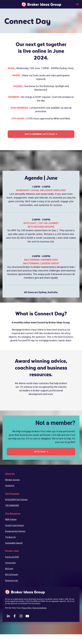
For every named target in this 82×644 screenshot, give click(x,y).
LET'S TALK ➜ (41, 452)
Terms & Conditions (39, 608)
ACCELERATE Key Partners (16, 500)
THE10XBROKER (12, 505)
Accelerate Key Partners (15, 531)
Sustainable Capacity (14, 543)
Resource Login (12, 581)
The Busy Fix (10, 537)
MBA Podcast (11, 519)
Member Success (12, 480)
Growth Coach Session (15, 525)
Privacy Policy (27, 608)
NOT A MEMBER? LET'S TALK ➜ (41, 134)
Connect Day (10, 563)
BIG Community (12, 575)
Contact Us (10, 486)
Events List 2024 (12, 557)
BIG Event (9, 569)
